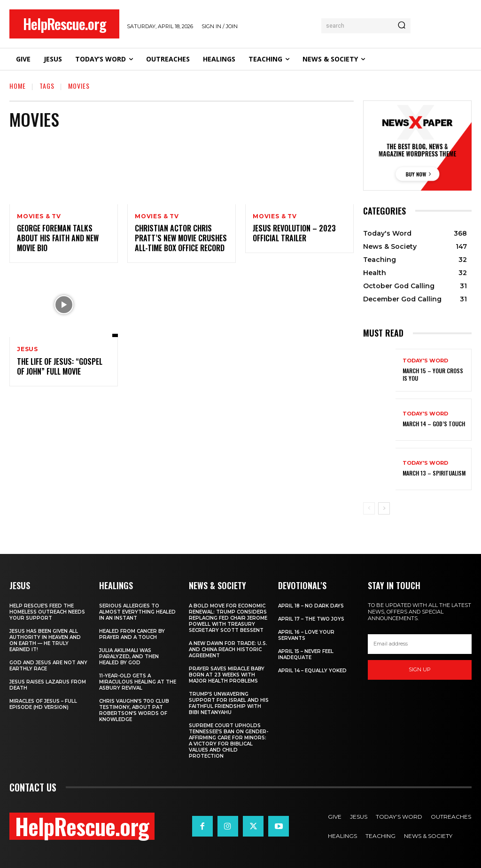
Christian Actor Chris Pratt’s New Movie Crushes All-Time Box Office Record (181, 238)
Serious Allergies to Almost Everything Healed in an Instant (137, 612)
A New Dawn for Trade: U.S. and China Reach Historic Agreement (228, 649)
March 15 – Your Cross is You (433, 374)
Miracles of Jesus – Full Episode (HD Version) (43, 704)
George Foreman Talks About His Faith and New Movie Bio (58, 238)
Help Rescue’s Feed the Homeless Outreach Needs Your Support (47, 612)
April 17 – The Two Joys (311, 619)
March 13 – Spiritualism (434, 473)
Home (18, 86)
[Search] (402, 26)
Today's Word (425, 361)
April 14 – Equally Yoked (312, 671)
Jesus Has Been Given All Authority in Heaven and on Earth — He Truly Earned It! (45, 640)
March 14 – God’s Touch (434, 424)
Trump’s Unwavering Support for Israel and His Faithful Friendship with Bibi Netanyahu (229, 703)
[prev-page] (369, 508)
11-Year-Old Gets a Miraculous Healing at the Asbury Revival (138, 682)
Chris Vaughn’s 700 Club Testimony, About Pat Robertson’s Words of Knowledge (134, 710)
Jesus (27, 350)
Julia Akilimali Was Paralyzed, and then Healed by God (129, 657)
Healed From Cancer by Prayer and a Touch (132, 634)
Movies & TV (39, 216)
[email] (420, 644)
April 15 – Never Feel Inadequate (306, 654)
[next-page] (384, 508)
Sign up (420, 669)
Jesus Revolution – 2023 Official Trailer (294, 234)
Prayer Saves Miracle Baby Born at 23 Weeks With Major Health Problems (227, 675)
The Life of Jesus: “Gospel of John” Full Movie (60, 367)
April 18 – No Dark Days (311, 606)
